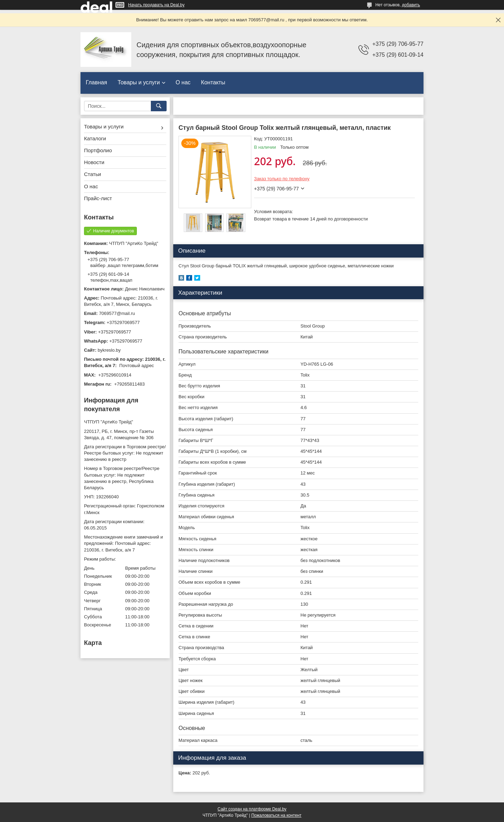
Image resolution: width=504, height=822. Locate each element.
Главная (96, 82)
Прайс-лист (98, 198)
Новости (94, 162)
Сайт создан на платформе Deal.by (252, 809)
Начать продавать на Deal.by (156, 5)
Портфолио (98, 150)
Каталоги (95, 138)
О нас (183, 82)
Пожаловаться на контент (276, 815)
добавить (411, 5)
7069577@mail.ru (117, 313)
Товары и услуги (139, 82)
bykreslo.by (109, 350)
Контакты (213, 82)
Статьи (93, 174)
